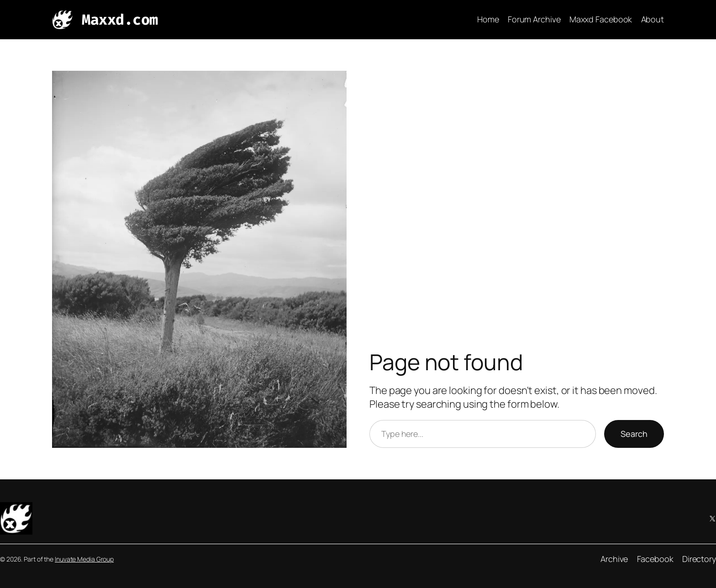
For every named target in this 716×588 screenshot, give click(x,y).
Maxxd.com (120, 20)
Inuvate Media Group (84, 559)
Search (634, 434)
